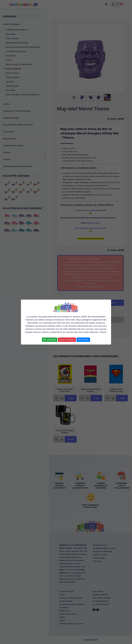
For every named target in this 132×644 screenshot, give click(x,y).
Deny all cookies (67, 340)
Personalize (83, 340)
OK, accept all (50, 340)
